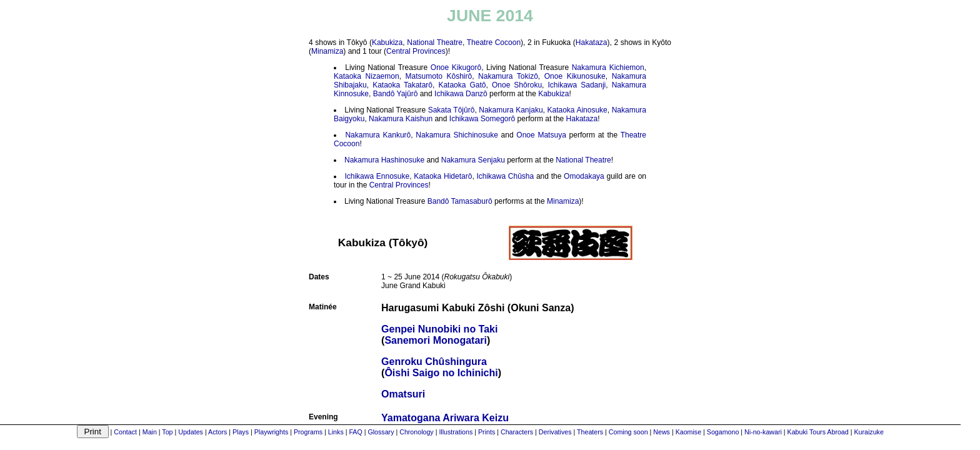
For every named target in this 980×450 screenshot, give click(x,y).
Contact (125, 432)
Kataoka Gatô (462, 85)
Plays (241, 432)
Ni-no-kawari (763, 432)
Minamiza (327, 51)
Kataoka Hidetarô (443, 176)
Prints (487, 432)
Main (150, 432)
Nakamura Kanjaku (511, 110)
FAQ (355, 432)
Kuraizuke (868, 432)
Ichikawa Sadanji (577, 85)
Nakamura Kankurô (378, 135)
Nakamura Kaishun (401, 119)
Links (336, 432)
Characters (517, 432)
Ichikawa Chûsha (505, 176)
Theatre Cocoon (494, 42)
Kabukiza (387, 42)
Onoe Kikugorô (456, 67)
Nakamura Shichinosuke (457, 135)
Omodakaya (584, 176)
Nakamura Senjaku (473, 160)
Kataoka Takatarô (402, 85)
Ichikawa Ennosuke (377, 176)
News (662, 432)
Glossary (381, 432)
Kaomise (688, 432)
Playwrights (271, 432)
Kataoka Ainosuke (577, 110)
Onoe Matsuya (541, 135)
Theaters (590, 432)
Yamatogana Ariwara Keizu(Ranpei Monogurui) (445, 423)
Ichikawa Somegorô (482, 119)
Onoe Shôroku (517, 85)
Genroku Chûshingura (434, 362)
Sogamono (723, 432)
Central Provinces (416, 51)
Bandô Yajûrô (396, 94)
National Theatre (435, 42)
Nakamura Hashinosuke (384, 160)
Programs (308, 432)
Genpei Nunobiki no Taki (439, 329)
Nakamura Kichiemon (608, 67)
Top (167, 432)
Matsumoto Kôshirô (439, 76)
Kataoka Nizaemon (367, 76)
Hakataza (592, 42)
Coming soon (628, 432)
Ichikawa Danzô (461, 94)
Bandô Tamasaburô (460, 201)
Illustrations (456, 432)
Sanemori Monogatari (436, 340)
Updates (191, 432)
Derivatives (555, 432)
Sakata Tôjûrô (452, 110)
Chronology (417, 432)
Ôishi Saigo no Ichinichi (441, 373)
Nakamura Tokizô (508, 76)
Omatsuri (403, 394)
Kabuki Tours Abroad (818, 432)
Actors (217, 432)
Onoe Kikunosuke (575, 76)
